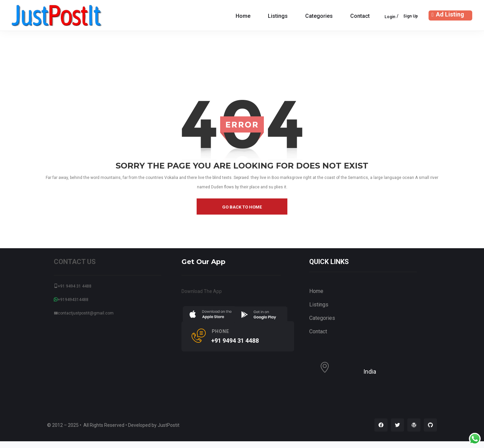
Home (243, 16)
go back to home (242, 207)
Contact (360, 16)
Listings (278, 16)
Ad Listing (447, 14)
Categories (319, 16)
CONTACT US (75, 262)
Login (390, 17)
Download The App (202, 291)
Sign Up (411, 16)
